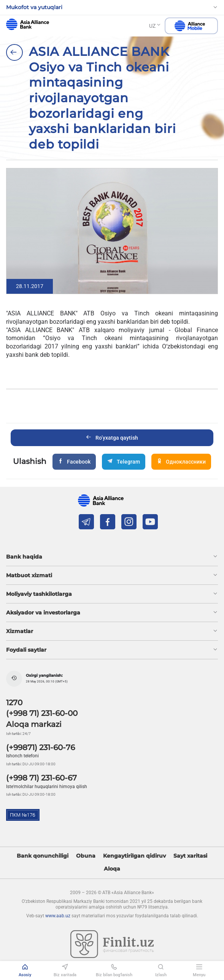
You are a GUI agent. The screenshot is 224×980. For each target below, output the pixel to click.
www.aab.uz (58, 916)
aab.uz (28, 24)
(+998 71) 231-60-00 (42, 713)
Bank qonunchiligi (43, 856)
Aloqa (112, 869)
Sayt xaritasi (190, 856)
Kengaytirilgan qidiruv (134, 856)
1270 (14, 703)
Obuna (86, 856)
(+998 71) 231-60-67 (41, 778)
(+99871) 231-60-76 (41, 747)
